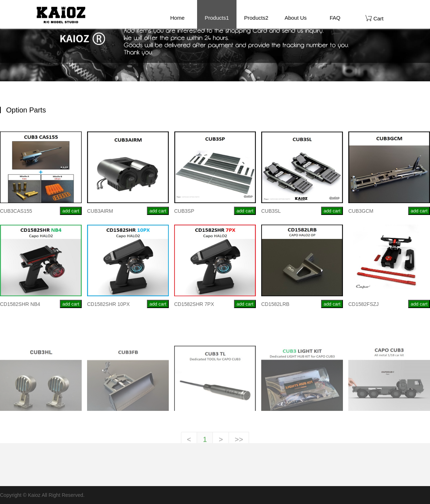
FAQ (335, 18)
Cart (375, 18)
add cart (71, 211)
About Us (296, 18)
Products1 (217, 18)
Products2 (256, 18)
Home (177, 18)
